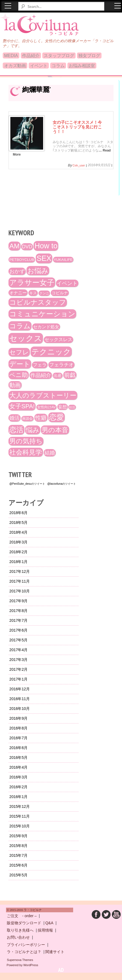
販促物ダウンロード (24, 923)
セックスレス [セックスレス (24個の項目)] (58, 340)
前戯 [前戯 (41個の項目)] (70, 375)
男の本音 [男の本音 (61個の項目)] (55, 430)
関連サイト (55, 952)
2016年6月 (18, 748)
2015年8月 (18, 846)
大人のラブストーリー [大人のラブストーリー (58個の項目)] (43, 395)
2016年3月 (18, 777)
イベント (39, 66)
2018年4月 (18, 532)
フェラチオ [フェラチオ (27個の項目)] (61, 365)
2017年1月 (18, 679)
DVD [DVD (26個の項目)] (27, 247)
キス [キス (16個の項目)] (33, 293)
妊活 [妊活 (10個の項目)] (72, 407)
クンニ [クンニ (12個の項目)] (44, 293)
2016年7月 (18, 738)
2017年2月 (18, 669)
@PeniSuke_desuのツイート (27, 484)
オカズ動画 (15, 66)
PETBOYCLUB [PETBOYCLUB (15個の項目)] (22, 260)
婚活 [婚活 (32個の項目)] (14, 418)
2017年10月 (20, 591)
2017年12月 (20, 571)
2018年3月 (18, 542)
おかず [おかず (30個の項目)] (17, 271)
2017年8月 (18, 611)
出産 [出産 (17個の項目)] (58, 376)
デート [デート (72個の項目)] (20, 364)
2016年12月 (20, 689)
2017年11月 (20, 581)
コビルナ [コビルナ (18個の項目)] (60, 293)
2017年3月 (18, 660)
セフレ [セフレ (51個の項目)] (19, 352)
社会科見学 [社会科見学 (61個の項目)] (26, 452)
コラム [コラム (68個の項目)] (20, 326)
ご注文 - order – (22, 916)
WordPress (31, 965)
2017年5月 (18, 640)
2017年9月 (18, 601)
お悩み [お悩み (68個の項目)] (38, 271)
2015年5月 (18, 875)
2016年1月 (18, 797)
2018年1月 (18, 562)
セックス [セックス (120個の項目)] (26, 338)
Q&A (49, 923)
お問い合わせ (18, 937)
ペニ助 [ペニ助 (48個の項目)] (19, 375)
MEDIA (11, 56)
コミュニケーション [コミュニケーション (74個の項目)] (42, 314)
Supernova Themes (20, 960)
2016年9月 (18, 718)
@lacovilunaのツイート (62, 484)
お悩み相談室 (82, 66)
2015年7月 (18, 855)
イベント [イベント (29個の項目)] (67, 283)
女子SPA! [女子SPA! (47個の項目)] (22, 406)
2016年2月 (18, 787)
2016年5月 (18, 758)
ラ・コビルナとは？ (24, 952)
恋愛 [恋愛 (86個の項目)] (56, 417)
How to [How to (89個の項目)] (46, 246)
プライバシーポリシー (26, 945)
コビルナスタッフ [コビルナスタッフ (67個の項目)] (38, 302)
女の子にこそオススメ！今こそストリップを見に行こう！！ (77, 127)
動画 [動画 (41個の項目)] (15, 385)
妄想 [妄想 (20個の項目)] (63, 407)
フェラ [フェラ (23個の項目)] (40, 365)
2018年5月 (18, 523)
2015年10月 (20, 826)
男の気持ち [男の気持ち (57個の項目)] (26, 441)
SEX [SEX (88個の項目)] (44, 258)
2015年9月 (18, 836)
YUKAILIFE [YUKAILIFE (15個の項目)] (63, 260)
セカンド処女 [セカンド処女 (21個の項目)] (46, 327)
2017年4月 (18, 650)
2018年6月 (18, 513)
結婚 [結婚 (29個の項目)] (50, 453)
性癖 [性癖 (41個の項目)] (41, 418)
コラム (58, 66)
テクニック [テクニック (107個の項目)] (51, 352)
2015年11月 (20, 816)
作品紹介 (31, 56)
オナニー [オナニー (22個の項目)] (18, 293)
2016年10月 (20, 709)
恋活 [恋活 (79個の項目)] (16, 430)
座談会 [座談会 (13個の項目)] (27, 419)
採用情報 (45, 930)
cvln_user (79, 166)
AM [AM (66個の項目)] (14, 246)
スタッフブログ (59, 56)
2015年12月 (20, 806)
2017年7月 (18, 620)
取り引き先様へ (20, 930)
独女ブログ (89, 56)
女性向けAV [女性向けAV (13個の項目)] (46, 407)
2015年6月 (18, 865)
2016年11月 (20, 699)
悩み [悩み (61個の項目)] (33, 430)
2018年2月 (18, 552)
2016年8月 (18, 728)
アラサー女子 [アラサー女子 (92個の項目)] (32, 282)
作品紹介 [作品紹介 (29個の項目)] (41, 375)
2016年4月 (18, 767)
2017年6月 (18, 630)
